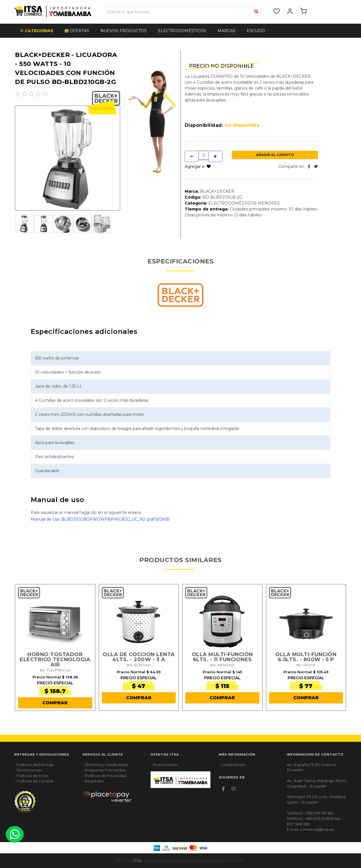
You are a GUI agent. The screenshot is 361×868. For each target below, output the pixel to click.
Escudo (256, 31)
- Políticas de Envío (31, 776)
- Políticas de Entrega (34, 765)
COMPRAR (55, 703)
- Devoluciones (28, 770)
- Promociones (164, 765)
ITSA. (137, 861)
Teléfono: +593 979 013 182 (310, 813)
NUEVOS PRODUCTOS (124, 31)
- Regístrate (93, 781)
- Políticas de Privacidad (104, 776)
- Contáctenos (232, 765)
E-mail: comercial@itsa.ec (311, 830)
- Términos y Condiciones (105, 765)
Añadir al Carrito (275, 155)
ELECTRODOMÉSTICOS (182, 31)
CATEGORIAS (37, 31)
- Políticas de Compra (34, 781)
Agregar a (198, 167)
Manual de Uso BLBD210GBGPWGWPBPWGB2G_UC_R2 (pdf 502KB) (100, 519)
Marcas (226, 31)
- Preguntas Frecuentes (104, 770)
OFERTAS (77, 31)
